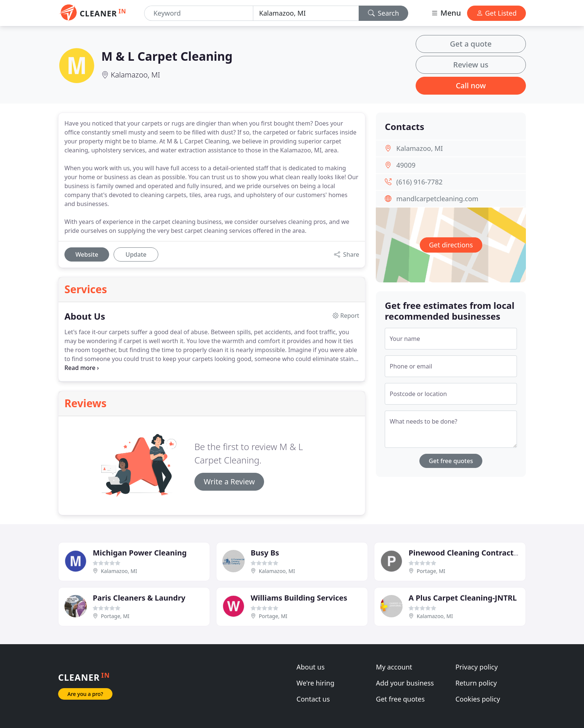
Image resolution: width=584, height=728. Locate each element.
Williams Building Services (299, 598)
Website (87, 254)
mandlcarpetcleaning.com (437, 199)
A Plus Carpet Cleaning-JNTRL (463, 598)
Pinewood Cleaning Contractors (467, 553)
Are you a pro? (85, 694)
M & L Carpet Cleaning (167, 56)
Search (384, 13)
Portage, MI (431, 571)
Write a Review (229, 482)
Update (136, 254)
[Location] (306, 13)
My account (394, 667)
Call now (471, 86)
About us (311, 667)
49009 (406, 165)
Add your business (405, 683)
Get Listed (496, 13)
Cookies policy (478, 699)
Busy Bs (265, 553)
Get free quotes (451, 461)
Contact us (313, 699)
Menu (446, 13)
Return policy (476, 683)
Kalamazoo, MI (135, 75)
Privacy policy (477, 667)
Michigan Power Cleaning (140, 553)
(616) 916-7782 (419, 182)
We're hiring (315, 683)
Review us (471, 65)
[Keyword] (199, 13)
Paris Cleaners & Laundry (139, 598)
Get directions (451, 245)
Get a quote (471, 44)
